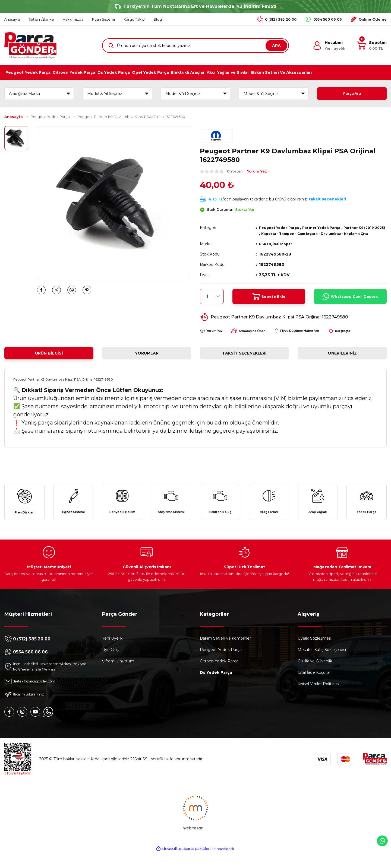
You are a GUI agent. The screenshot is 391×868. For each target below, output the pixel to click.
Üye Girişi (111, 664)
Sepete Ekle (269, 302)
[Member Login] (329, 46)
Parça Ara (352, 94)
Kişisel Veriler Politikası (319, 698)
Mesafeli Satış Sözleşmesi (322, 664)
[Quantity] (212, 302)
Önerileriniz (342, 359)
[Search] (195, 46)
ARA (276, 46)
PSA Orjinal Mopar (278, 250)
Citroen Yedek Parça (219, 675)
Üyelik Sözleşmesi (315, 653)
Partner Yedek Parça (329, 228)
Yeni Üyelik (112, 653)
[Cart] (372, 46)
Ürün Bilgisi (49, 359)
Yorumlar (147, 359)
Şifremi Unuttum (118, 675)
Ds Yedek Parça (216, 687)
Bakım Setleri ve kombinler (225, 653)
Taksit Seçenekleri (244, 359)
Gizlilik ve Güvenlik (315, 675)
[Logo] (30, 45)
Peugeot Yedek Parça (282, 228)
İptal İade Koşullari (315, 687)
